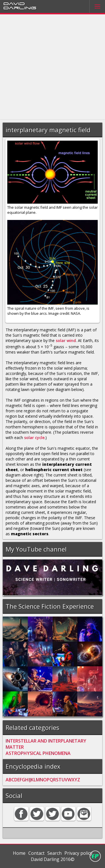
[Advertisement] (53, 67)
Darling (20, 8)
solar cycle (34, 438)
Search (54, 853)
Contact (36, 853)
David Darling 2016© (53, 859)
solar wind (66, 340)
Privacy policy (78, 853)
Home (19, 853)
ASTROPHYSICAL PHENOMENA (38, 753)
